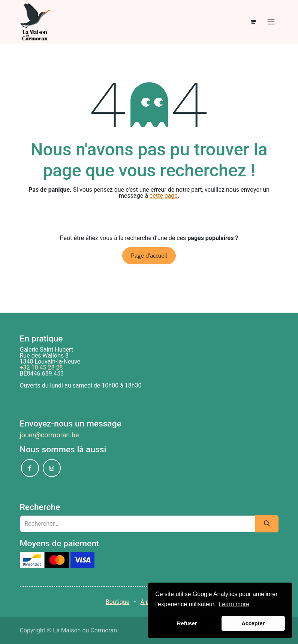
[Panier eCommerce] (253, 22)
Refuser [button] (187, 623)
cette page (164, 196)
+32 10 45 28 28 (41, 367)
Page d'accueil (149, 256)
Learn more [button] (234, 604)
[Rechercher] (267, 524)
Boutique (118, 602)
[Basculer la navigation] (271, 22)
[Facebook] (30, 468)
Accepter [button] (253, 623)
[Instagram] (52, 468)
